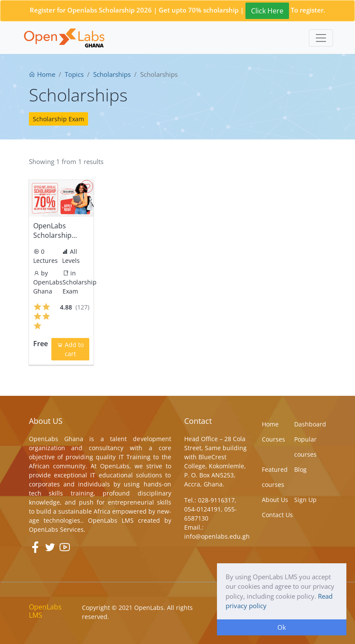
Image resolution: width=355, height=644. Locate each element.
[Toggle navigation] (321, 38)
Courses (273, 439)
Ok (282, 627)
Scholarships (112, 74)
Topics (74, 74)
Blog (300, 469)
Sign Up (305, 500)
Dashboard (310, 424)
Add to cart (70, 349)
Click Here (267, 11)
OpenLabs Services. (57, 529)
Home (42, 74)
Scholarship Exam (58, 119)
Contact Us (277, 515)
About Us (275, 500)
